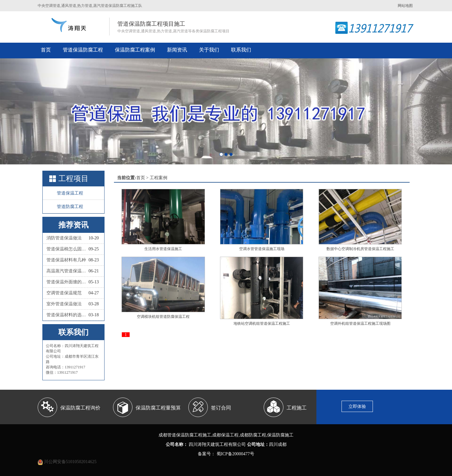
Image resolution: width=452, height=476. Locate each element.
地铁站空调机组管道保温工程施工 (262, 324)
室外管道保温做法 (64, 304)
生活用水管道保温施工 (163, 249)
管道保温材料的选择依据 (67, 315)
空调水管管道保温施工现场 (262, 249)
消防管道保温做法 (64, 238)
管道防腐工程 (70, 207)
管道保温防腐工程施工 (189, 435)
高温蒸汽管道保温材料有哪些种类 (67, 271)
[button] (34, 111)
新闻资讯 (177, 50)
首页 (46, 50)
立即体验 (357, 406)
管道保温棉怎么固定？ (67, 249)
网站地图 (405, 6)
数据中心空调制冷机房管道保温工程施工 (360, 249)
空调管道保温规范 (64, 293)
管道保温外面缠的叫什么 (67, 282)
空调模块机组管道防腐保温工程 (163, 317)
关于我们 (209, 50)
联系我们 (241, 50)
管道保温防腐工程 (83, 50)
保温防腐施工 (280, 435)
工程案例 (159, 178)
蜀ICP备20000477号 (235, 454)
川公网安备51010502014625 (70, 462)
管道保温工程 (70, 193)
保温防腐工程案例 (135, 50)
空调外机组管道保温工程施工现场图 (360, 324)
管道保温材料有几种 (66, 260)
